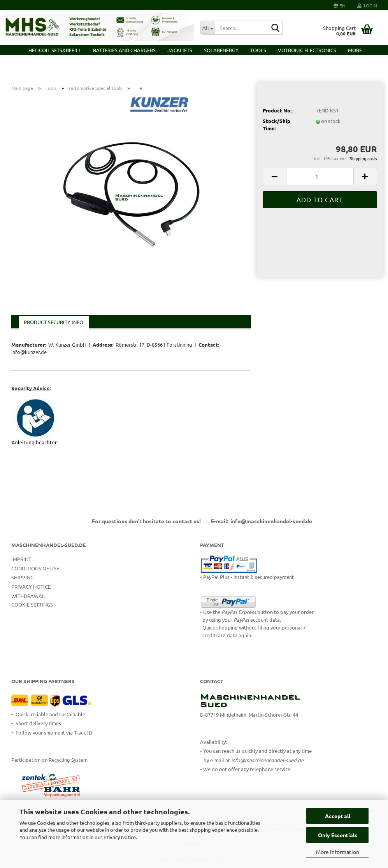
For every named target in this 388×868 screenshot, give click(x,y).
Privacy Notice (120, 837)
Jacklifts (180, 50)
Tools (258, 50)
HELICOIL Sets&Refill (55, 50)
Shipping (23, 583)
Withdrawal (28, 601)
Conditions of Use (35, 574)
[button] (340, 5)
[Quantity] (320, 182)
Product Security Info (54, 328)
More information (338, 852)
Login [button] (367, 5)
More (355, 50)
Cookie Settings (32, 610)
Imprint (21, 564)
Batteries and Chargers (124, 50)
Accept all (338, 816)
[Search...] (207, 28)
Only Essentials (338, 835)
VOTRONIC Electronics (307, 50)
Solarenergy (221, 50)
